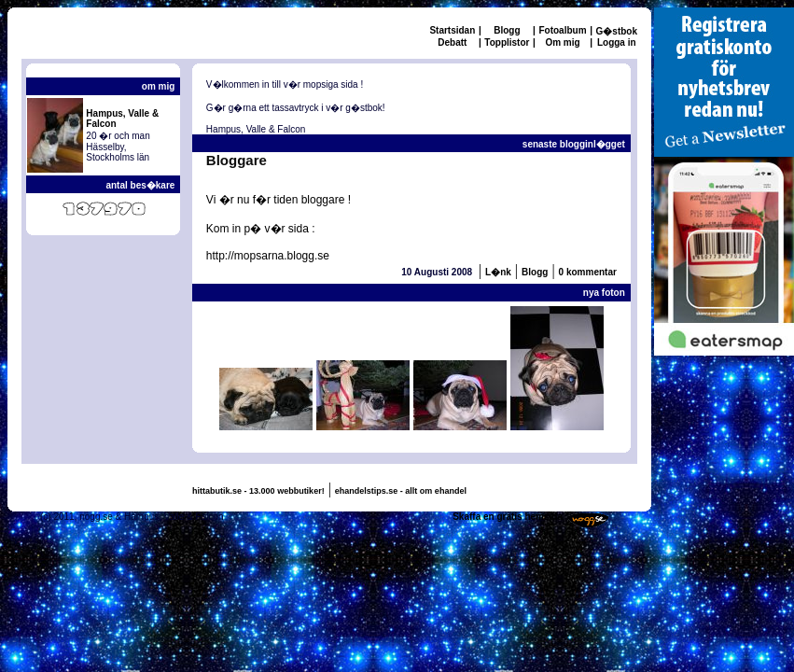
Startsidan (452, 30)
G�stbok (617, 31)
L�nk (498, 272)
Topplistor (507, 42)
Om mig (562, 42)
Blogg (507, 30)
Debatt (452, 42)
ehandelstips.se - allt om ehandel (401, 491)
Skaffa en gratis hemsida (508, 517)
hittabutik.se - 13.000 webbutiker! (258, 491)
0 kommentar (588, 272)
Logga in (617, 42)
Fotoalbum (562, 30)
